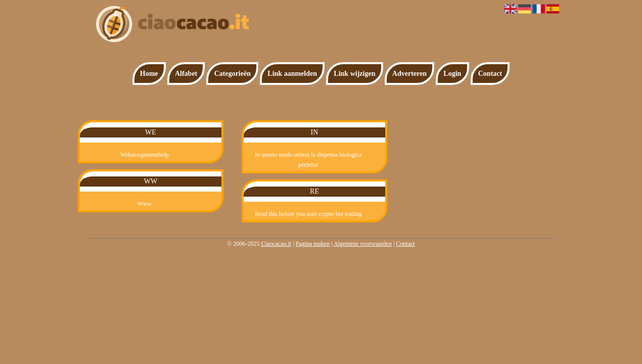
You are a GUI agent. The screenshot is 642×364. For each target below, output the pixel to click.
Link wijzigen (354, 74)
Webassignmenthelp (145, 155)
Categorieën (233, 74)
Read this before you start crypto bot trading (308, 214)
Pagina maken (313, 244)
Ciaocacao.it (276, 244)
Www (145, 204)
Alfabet (186, 74)
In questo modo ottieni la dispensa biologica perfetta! (308, 160)
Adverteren (409, 74)
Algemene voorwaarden (363, 244)
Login (452, 74)
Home (149, 74)
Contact (490, 74)
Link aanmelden (292, 74)
